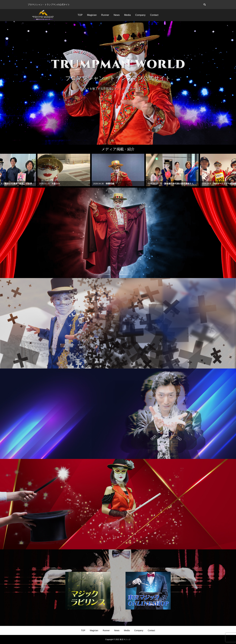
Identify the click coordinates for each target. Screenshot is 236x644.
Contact (154, 15)
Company (140, 15)
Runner (105, 15)
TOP (80, 15)
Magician (92, 15)
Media (127, 15)
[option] (118, 83)
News (117, 15)
